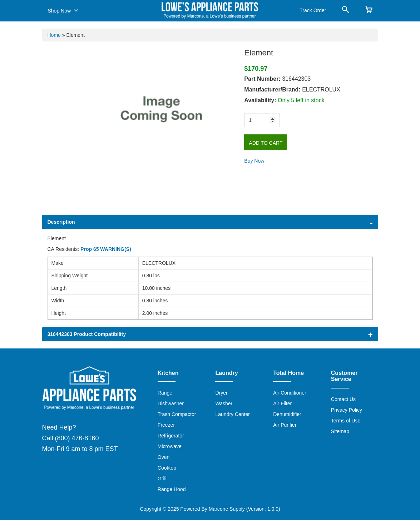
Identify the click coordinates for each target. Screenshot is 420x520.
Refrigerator (171, 436)
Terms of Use (346, 421)
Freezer (166, 425)
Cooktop (167, 468)
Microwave (170, 446)
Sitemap (340, 431)
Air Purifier (285, 425)
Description (61, 222)
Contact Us (343, 399)
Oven (164, 457)
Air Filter (282, 403)
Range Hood (172, 489)
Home (54, 35)
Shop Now (63, 10)
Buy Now (254, 161)
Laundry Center (233, 414)
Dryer (221, 393)
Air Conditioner (290, 393)
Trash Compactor (177, 414)
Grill (162, 479)
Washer (224, 403)
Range (165, 393)
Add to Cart (266, 143)
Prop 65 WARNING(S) (106, 249)
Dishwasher (171, 403)
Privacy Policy (347, 410)
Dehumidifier (287, 414)
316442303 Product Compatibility (87, 334)
